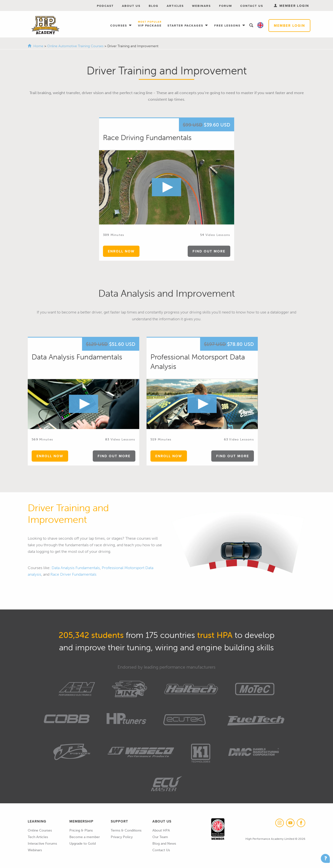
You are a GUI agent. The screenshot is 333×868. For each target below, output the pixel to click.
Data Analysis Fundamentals (76, 568)
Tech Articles (38, 837)
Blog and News (164, 844)
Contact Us (252, 6)
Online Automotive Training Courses (76, 46)
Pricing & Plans (81, 830)
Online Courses (40, 830)
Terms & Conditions (126, 830)
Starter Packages (186, 25)
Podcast (105, 6)
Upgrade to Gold (83, 844)
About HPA (161, 830)
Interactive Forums (42, 844)
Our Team (160, 837)
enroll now (121, 251)
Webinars (201, 6)
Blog (154, 6)
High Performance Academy (45, 25)
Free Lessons (228, 25)
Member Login (289, 26)
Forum (226, 6)
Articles (175, 6)
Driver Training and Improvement (68, 514)
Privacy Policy (122, 837)
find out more (209, 251)
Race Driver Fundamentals (73, 574)
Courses (119, 25)
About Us (131, 6)
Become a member (85, 837)
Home (38, 46)
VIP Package (150, 24)
